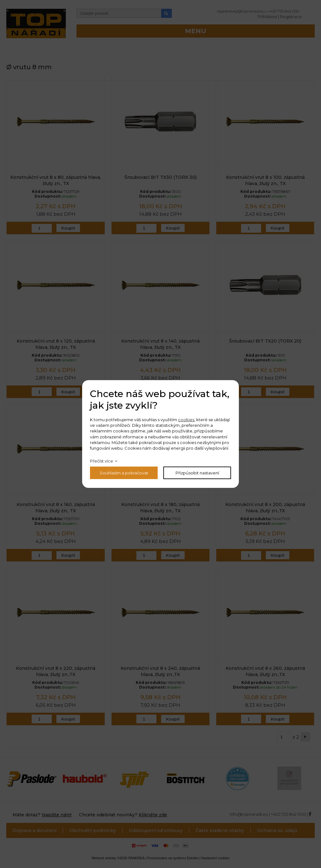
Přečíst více (102, 461)
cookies (186, 420)
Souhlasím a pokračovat (124, 473)
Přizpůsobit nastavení (197, 473)
